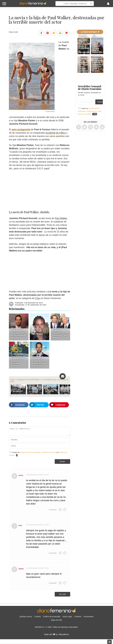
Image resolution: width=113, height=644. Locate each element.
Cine (38, 298)
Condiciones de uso (49, 452)
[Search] (91, 4)
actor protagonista (21, 129)
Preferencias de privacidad (30, 452)
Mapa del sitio (56, 620)
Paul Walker (61, 218)
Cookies (38, 617)
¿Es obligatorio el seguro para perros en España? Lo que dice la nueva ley (98, 44)
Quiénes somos (26, 617)
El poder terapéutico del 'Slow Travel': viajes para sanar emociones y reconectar (84, 44)
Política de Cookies (85, 114)
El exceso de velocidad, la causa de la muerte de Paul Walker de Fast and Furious (39, 360)
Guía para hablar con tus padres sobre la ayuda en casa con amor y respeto (97, 64)
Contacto (78, 617)
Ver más (62, 594)
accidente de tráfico (56, 133)
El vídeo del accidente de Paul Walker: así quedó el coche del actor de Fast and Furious (18, 359)
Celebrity (37, 330)
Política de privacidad (52, 617)
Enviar (62, 462)
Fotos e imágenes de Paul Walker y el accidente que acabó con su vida (39, 381)
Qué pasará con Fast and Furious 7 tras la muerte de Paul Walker (60, 333)
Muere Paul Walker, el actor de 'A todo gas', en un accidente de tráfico (18, 333)
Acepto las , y (89, 111)
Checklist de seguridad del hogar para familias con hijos (84, 65)
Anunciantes (89, 617)
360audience (64, 634)
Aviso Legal (67, 617)
